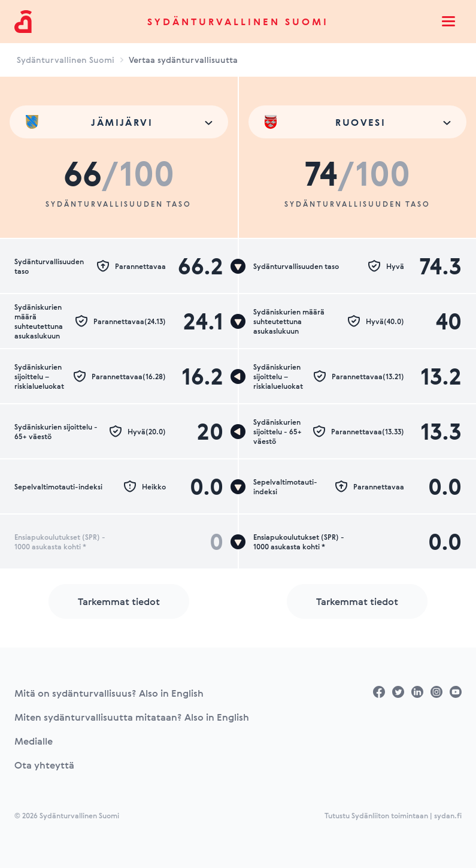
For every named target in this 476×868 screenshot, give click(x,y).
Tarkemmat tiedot (119, 601)
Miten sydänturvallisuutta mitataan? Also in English (132, 717)
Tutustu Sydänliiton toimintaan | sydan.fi (393, 815)
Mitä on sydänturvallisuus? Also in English (109, 693)
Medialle (34, 741)
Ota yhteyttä (44, 765)
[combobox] (119, 122)
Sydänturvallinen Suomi (238, 22)
